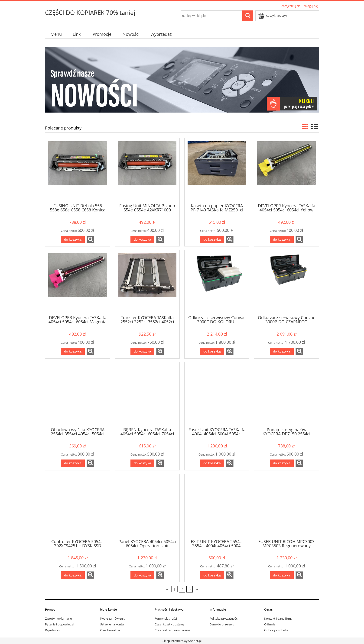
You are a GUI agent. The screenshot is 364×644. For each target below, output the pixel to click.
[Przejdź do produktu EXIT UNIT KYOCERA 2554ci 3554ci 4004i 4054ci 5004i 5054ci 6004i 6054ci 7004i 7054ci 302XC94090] (217, 506)
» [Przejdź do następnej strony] (197, 589)
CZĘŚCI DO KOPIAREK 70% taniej (90, 13)
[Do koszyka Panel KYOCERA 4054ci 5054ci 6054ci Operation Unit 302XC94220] (142, 575)
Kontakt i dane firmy (278, 618)
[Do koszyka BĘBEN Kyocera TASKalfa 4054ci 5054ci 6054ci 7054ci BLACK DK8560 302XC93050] (142, 463)
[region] (182, 80)
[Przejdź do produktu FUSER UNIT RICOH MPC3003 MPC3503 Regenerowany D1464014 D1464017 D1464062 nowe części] (286, 506)
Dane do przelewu (222, 624)
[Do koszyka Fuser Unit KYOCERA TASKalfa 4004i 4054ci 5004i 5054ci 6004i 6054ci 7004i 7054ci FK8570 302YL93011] (212, 463)
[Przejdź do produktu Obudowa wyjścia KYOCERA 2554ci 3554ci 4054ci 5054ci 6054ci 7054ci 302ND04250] (78, 394)
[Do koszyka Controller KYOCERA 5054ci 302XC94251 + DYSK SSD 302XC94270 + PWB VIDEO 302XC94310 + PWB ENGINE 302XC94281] (73, 575)
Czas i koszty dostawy (170, 624)
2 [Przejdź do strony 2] (182, 589)
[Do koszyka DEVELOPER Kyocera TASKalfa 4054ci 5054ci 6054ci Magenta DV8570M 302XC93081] (73, 351)
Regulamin (52, 630)
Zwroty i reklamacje (58, 618)
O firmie (270, 624)
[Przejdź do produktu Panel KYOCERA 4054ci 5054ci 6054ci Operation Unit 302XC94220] (147, 506)
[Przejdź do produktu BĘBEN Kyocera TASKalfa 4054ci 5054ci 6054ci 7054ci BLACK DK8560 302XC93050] (147, 394)
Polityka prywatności (224, 618)
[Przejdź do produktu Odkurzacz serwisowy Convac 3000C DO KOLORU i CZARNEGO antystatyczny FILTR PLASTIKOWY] (217, 282)
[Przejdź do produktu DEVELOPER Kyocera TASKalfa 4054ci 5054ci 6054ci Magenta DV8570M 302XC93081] (78, 282)
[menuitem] (56, 34)
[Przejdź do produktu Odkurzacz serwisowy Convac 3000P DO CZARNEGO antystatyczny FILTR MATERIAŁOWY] (286, 282)
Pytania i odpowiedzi (59, 624)
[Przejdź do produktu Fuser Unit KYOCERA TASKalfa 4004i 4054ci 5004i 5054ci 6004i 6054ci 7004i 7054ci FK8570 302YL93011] (217, 394)
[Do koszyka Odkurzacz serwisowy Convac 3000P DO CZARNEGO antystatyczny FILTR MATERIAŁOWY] (282, 351)
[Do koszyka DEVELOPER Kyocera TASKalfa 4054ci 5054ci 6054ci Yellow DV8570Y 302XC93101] (282, 240)
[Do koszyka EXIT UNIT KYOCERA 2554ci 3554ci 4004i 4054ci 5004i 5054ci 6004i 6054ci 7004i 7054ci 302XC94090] (212, 575)
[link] (182, 80)
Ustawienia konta (112, 624)
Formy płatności (166, 618)
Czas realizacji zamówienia (172, 630)
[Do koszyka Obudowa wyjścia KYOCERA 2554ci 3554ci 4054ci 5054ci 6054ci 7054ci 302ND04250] (73, 463)
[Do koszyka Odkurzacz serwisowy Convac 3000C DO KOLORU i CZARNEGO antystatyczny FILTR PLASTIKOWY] (212, 351)
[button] (90, 239)
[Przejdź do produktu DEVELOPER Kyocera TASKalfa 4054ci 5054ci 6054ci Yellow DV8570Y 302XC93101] (286, 170)
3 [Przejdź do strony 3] (190, 589)
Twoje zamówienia (112, 618)
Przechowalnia (110, 630)
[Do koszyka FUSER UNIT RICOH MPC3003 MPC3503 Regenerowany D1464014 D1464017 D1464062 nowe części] (282, 575)
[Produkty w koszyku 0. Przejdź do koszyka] (273, 16)
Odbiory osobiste (276, 630)
